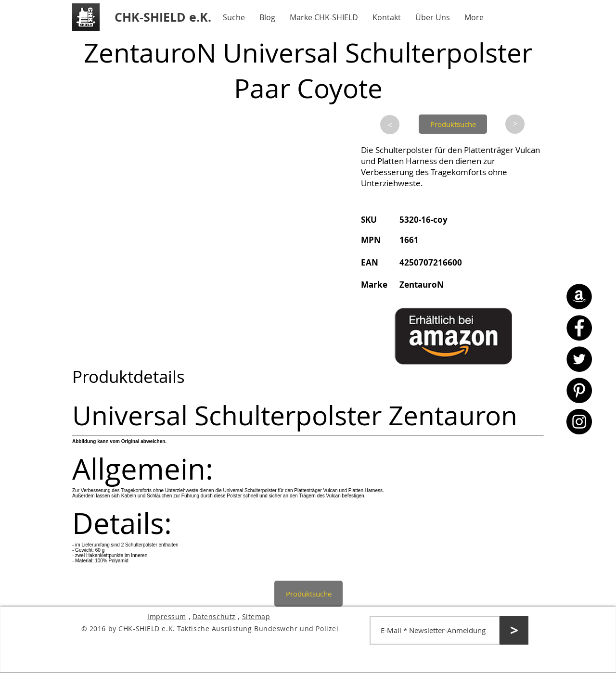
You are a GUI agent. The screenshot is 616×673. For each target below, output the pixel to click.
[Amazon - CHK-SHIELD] (579, 297)
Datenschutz (214, 616)
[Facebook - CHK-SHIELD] (579, 328)
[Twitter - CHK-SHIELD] (579, 359)
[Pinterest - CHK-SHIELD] (579, 390)
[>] (390, 125)
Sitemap (256, 616)
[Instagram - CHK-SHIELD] (579, 422)
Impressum (167, 616)
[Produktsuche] (453, 124)
